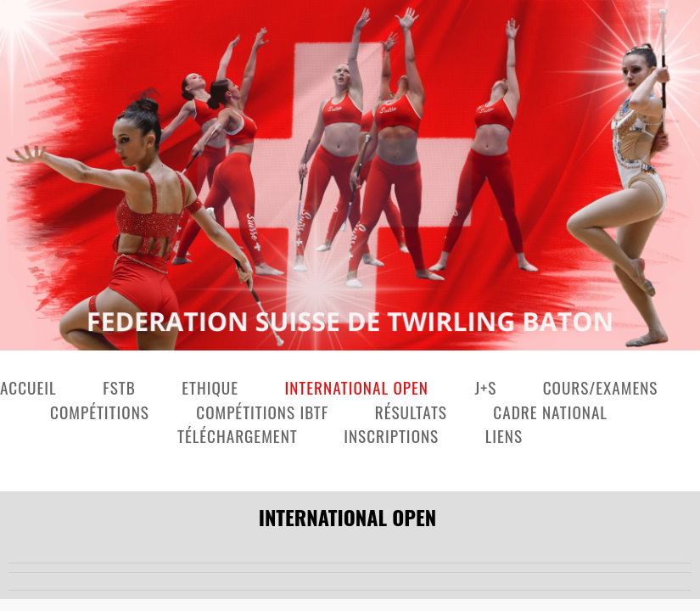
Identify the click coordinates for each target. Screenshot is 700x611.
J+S (485, 387)
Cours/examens (601, 387)
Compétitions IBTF (262, 412)
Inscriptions (391, 436)
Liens (504, 436)
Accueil (28, 387)
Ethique (210, 387)
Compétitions (102, 412)
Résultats (411, 412)
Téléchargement (238, 436)
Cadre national (550, 412)
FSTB (119, 387)
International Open (356, 387)
